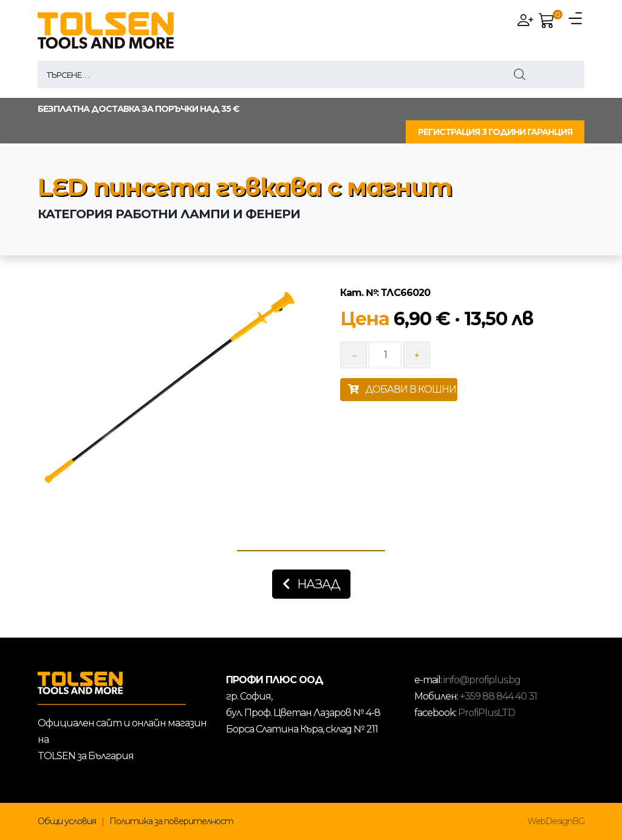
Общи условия (67, 821)
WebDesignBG (556, 821)
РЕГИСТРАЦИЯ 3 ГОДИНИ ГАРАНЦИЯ (495, 132)
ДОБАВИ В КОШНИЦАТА (403, 389)
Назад (311, 584)
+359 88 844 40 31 (498, 696)
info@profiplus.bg (482, 680)
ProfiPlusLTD (487, 713)
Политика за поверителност (171, 821)
